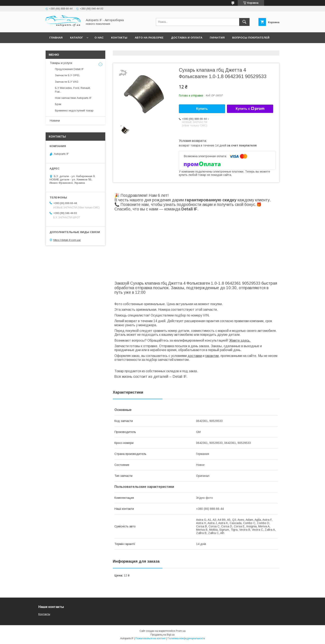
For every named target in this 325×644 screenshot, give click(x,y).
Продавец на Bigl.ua (162, 635)
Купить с (250, 109)
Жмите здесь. (240, 340)
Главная (56, 38)
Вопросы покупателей (251, 38)
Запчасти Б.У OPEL (67, 75)
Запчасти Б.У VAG (67, 82)
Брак (58, 104)
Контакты (119, 38)
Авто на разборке (149, 38)
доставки (195, 356)
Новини (55, 121)
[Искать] (244, 22)
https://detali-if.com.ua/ (67, 240)
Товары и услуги (61, 63)
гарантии (212, 356)
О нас (99, 38)
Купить (202, 109)
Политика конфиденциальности (186, 638)
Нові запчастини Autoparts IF (73, 98)
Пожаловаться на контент (150, 638)
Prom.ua (181, 631)
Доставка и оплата (187, 38)
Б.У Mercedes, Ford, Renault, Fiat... (73, 90)
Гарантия (217, 38)
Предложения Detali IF (69, 69)
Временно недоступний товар (74, 111)
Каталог (76, 38)
